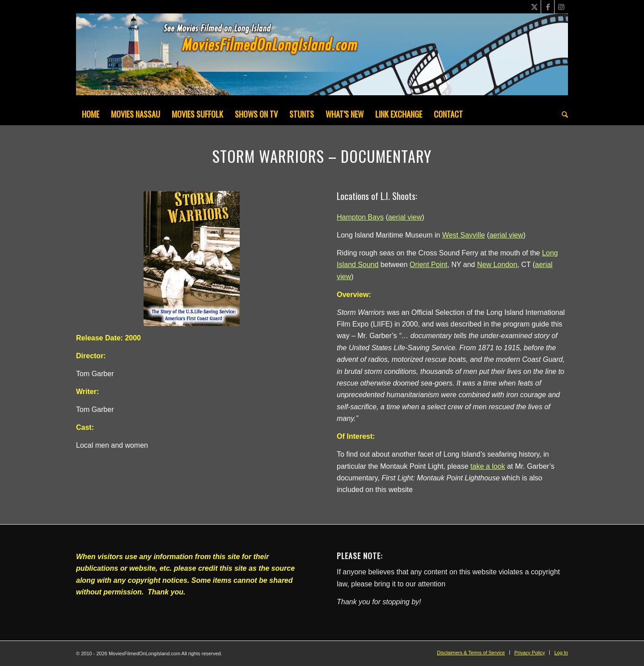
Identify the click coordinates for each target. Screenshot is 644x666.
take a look (488, 466)
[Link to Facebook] (548, 7)
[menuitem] (91, 114)
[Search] (562, 114)
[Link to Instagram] (561, 7)
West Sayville (464, 235)
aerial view (405, 217)
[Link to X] (534, 7)
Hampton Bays (360, 217)
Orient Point (428, 265)
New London (497, 265)
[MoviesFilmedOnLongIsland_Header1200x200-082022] (322, 58)
